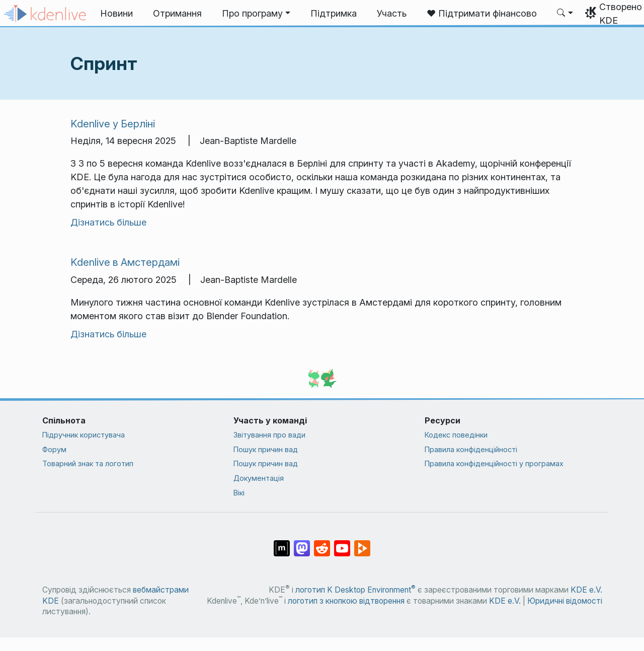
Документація (259, 478)
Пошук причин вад (266, 449)
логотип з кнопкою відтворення (346, 601)
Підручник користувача (84, 435)
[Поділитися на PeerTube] (362, 543)
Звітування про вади (269, 435)
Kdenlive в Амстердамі (125, 262)
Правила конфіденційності (471, 449)
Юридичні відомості (565, 601)
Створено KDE (621, 14)
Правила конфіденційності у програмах (494, 463)
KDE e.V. (586, 590)
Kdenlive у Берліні (113, 124)
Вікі (239, 493)
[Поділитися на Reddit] (322, 543)
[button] (256, 14)
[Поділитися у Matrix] (282, 543)
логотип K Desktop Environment (355, 590)
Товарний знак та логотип (88, 463)
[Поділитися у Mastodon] (302, 543)
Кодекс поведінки (456, 435)
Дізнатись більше (108, 222)
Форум (54, 449)
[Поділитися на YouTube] (342, 543)
